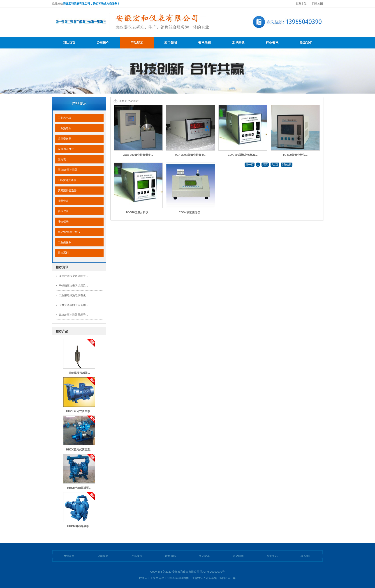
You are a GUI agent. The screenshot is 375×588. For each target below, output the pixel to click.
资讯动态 (204, 43)
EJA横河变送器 (66, 180)
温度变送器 (63, 139)
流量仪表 (62, 201)
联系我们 (306, 43)
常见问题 (238, 43)
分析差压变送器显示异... (73, 315)
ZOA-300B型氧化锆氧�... (190, 155)
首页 (122, 101)
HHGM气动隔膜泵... (79, 488)
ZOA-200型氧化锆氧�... (243, 155)
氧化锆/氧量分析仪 (68, 232)
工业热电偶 (63, 118)
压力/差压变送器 (66, 170)
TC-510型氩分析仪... (138, 212)
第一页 (250, 165)
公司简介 (103, 43)
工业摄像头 (63, 242)
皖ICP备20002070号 (212, 572)
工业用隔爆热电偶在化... (73, 295)
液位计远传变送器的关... (73, 276)
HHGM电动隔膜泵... (79, 526)
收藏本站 (301, 4)
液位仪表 (62, 222)
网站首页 (69, 43)
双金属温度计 (64, 149)
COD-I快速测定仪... (190, 212)
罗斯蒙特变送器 (66, 191)
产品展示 (137, 43)
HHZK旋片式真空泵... (79, 450)
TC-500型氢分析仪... (295, 155)
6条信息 (287, 165)
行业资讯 (272, 43)
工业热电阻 (63, 128)
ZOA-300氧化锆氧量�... (138, 155)
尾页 (265, 165)
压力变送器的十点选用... (73, 305)
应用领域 (171, 43)
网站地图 (317, 4)
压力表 (60, 159)
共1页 (275, 165)
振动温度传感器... (79, 373)
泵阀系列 (62, 253)
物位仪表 (62, 211)
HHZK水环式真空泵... (79, 411)
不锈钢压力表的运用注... (73, 286)
